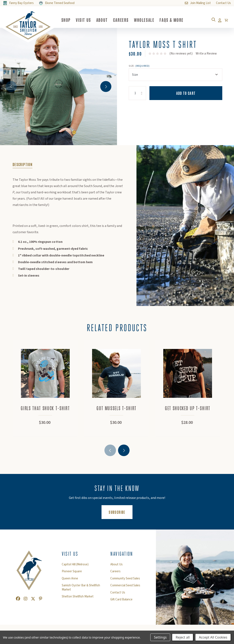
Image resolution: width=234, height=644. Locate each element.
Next (105, 87)
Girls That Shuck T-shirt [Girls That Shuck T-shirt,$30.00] (46, 409)
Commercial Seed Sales (125, 587)
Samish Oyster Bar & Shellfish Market (81, 589)
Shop (70, 20)
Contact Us (118, 594)
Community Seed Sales (125, 580)
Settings (160, 637)
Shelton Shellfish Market (78, 598)
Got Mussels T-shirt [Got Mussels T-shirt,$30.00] (117, 409)
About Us (116, 566)
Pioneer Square (72, 573)
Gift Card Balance (121, 601)
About (106, 20)
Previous (12, 87)
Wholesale (148, 20)
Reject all (183, 637)
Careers (125, 20)
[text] (157, 53)
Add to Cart (186, 93)
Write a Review (206, 53)
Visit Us (88, 20)
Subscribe (120, 513)
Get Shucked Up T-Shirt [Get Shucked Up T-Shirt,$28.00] (188, 409)
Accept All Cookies (213, 637)
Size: (139, 66)
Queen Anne (70, 580)
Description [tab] (22, 164)
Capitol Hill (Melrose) (75, 566)
